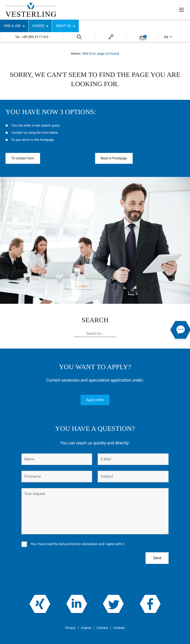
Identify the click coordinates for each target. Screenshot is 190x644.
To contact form (23, 158)
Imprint (86, 628)
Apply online (95, 400)
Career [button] (38, 26)
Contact (102, 628)
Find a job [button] (12, 26)
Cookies (119, 628)
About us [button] (63, 26)
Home (75, 54)
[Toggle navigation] (181, 10)
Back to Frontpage (114, 158)
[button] (79, 37)
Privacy (70, 628)
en (166, 37)
